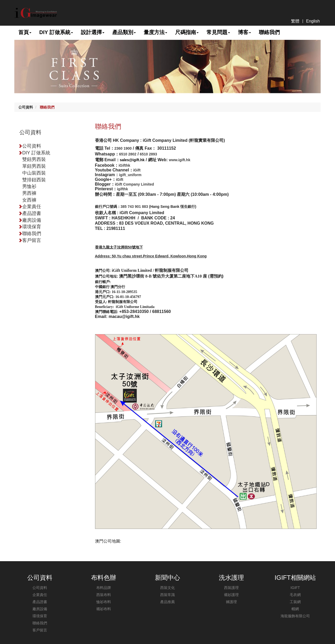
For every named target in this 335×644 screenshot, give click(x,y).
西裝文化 (167, 588)
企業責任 (30, 207)
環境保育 (30, 227)
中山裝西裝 (34, 173)
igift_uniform (130, 175)
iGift (137, 170)
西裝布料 (104, 595)
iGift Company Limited (134, 184)
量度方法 (155, 32)
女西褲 (29, 200)
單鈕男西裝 (34, 166)
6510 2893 (148, 154)
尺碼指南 (187, 32)
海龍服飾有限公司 (295, 616)
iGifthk (124, 165)
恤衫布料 (104, 602)
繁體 (295, 21)
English (313, 21)
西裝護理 (231, 588)
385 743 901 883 (134, 207)
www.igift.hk (180, 160)
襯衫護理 (231, 595)
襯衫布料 (104, 609)
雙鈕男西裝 (34, 159)
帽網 (295, 609)
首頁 (25, 32)
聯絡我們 (269, 32)
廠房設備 (30, 220)
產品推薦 (167, 602)
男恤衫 (29, 186)
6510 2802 (128, 154)
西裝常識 (167, 595)
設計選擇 (93, 32)
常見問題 (218, 32)
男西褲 (29, 193)
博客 (244, 32)
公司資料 (26, 107)
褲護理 (231, 602)
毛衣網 (295, 595)
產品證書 (30, 213)
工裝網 (295, 602)
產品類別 (124, 32)
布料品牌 (104, 588)
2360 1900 (123, 148)
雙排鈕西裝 (34, 180)
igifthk (122, 189)
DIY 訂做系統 (56, 32)
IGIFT (295, 588)
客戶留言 (30, 240)
